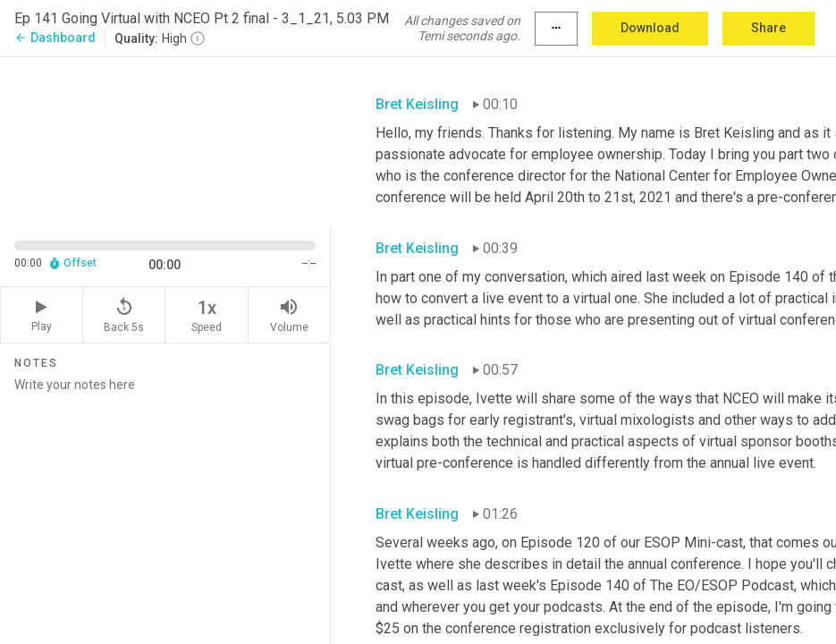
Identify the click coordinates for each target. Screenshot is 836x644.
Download (650, 28)
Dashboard (55, 38)
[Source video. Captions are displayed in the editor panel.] (165, 140)
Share (768, 28)
